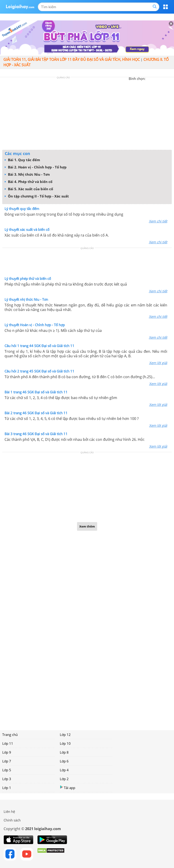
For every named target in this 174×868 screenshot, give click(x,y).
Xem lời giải (158, 363)
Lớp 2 (64, 779)
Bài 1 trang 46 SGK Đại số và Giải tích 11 (36, 392)
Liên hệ (9, 811)
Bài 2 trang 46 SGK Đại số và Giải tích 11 (36, 413)
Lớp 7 (7, 761)
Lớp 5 (7, 770)
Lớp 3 (7, 779)
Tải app (68, 788)
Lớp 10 (65, 743)
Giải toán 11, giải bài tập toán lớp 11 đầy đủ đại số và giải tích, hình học (72, 59)
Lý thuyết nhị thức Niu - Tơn (26, 299)
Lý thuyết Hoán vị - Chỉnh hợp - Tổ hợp (35, 325)
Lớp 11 (8, 743)
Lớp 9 (7, 752)
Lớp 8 (64, 752)
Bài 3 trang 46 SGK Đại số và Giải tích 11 (36, 434)
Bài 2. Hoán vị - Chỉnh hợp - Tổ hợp (36, 167)
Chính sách (12, 820)
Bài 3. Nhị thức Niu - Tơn (27, 174)
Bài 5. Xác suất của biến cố (29, 189)
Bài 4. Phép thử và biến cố (29, 182)
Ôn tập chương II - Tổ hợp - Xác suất (37, 196)
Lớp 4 (64, 770)
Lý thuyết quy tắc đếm (22, 209)
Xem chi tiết (158, 221)
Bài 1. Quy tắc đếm (22, 160)
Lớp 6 (64, 761)
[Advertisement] (87, 115)
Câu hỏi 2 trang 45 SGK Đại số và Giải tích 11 (39, 371)
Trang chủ (10, 735)
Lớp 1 (7, 788)
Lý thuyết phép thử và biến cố (28, 279)
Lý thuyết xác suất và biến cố (27, 229)
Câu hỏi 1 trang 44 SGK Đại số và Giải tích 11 (39, 346)
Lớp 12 (65, 735)
